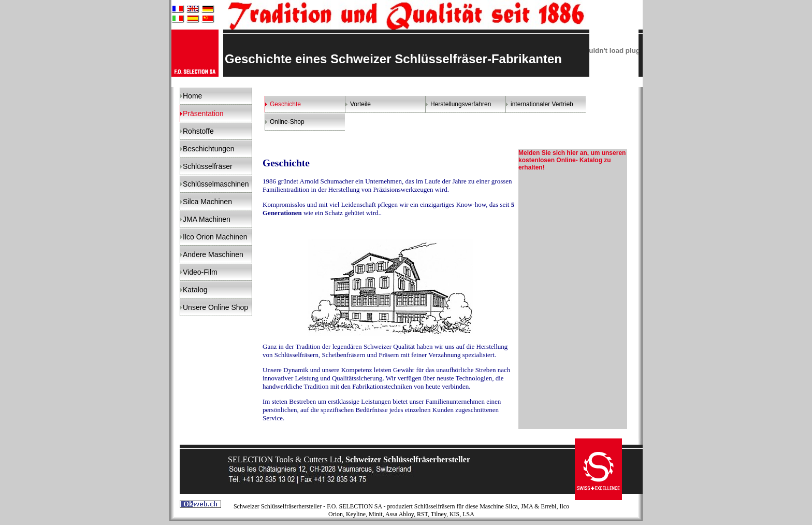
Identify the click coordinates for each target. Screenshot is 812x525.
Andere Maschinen (213, 254)
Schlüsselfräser (208, 166)
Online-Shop (287, 122)
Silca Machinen (207, 202)
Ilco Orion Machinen (215, 237)
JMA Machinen (207, 219)
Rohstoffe (198, 131)
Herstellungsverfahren (461, 104)
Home (192, 96)
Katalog (195, 290)
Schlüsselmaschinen (216, 184)
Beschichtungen (209, 149)
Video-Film (200, 272)
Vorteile (360, 104)
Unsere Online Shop (215, 307)
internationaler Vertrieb (542, 104)
